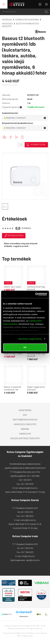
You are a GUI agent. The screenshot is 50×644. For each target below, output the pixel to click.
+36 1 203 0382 (33, 476)
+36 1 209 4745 (26, 512)
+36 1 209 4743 (27, 548)
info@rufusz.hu (28, 556)
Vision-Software (28, 633)
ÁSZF (25, 415)
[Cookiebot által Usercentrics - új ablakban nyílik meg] (36, 294)
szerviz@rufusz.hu (28, 520)
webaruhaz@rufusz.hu (28, 488)
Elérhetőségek (25, 410)
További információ (36, 107)
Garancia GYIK (25, 434)
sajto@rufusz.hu (33, 560)
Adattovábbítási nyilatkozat (25, 420)
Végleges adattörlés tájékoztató (25, 438)
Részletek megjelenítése (30, 339)
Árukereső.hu (24, 616)
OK (25, 347)
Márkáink (25, 429)
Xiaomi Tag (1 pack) (13, 287)
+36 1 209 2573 (25, 480)
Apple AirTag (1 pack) (13, 354)
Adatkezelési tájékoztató (25, 424)
